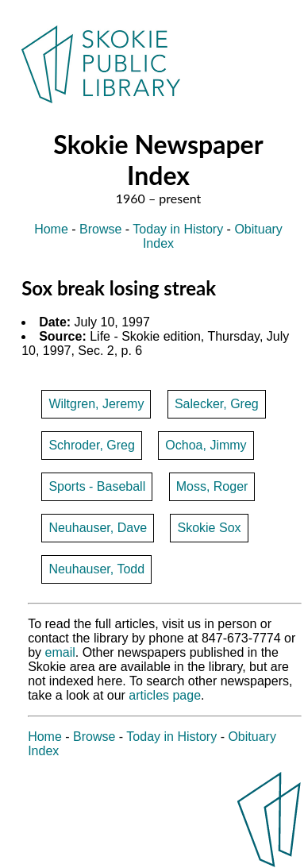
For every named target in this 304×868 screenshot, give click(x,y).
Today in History (178, 229)
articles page (165, 695)
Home (51, 229)
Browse (100, 229)
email (60, 652)
